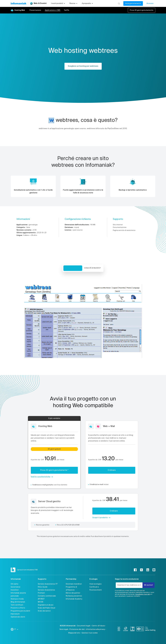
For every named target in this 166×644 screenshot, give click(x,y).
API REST (41, 599)
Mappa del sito (74, 633)
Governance (16, 587)
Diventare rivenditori (74, 584)
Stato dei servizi (44, 611)
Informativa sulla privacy (96, 629)
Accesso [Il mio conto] (150, 3)
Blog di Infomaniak (18, 602)
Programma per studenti (20, 611)
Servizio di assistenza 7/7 (48, 584)
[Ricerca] (119, 3)
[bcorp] (119, 629)
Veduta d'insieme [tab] (73, 268)
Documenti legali (84, 626)
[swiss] (132, 629)
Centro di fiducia (98, 626)
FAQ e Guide (43, 587)
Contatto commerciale (47, 596)
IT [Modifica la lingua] (16, 629)
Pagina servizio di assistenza (124, 230)
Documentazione (120, 227)
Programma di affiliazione (71, 589)
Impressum (15, 614)
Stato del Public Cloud (46, 608)
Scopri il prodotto (100, 518)
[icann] (126, 629)
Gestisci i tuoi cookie (90, 633)
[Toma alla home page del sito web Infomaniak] (18, 3)
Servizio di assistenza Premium (46, 591)
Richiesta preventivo (74, 596)
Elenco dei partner (73, 593)
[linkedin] (148, 570)
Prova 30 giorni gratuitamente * (54, 470)
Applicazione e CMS (53, 10)
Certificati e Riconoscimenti (96, 589)
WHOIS (41, 602)
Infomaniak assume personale (18, 594)
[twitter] (141, 570)
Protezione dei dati (77, 629)
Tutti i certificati (17, 605)
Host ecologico (96, 584)
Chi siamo (15, 584)
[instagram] (154, 570)
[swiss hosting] (150, 629)
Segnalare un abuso (46, 605)
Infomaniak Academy (74, 599)
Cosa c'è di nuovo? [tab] (92, 268)
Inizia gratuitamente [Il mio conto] (133, 3)
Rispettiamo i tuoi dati (143, 594)
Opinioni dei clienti (18, 617)
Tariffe (67, 10)
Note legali (64, 629)
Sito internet (118, 225)
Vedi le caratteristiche (41, 477)
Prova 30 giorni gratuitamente (142, 10)
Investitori (15, 590)
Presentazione (35, 10)
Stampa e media (17, 599)
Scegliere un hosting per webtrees (83, 66)
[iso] (140, 629)
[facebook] (135, 570)
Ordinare (112, 470)
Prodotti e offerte (18, 608)
